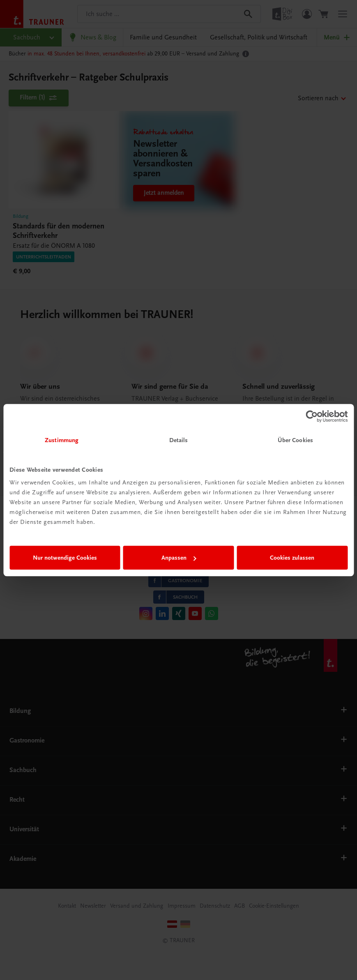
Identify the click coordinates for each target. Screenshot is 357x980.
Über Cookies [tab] (295, 440)
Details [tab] (179, 440)
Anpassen (179, 558)
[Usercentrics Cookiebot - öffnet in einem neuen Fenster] (312, 416)
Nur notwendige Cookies (65, 558)
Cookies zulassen (292, 558)
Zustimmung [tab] (62, 440)
